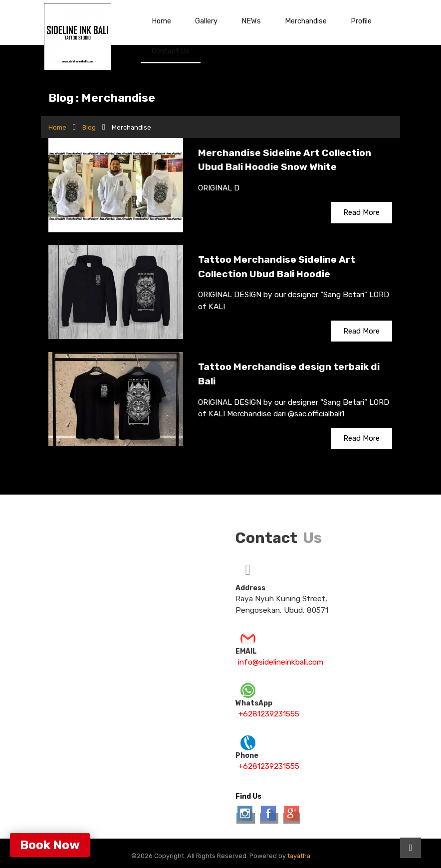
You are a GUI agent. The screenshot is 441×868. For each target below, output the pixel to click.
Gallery (206, 21)
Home (161, 21)
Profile (361, 21)
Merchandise (306, 21)
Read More (361, 212)
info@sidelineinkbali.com (281, 662)
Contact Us (171, 51)
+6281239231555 (269, 714)
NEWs (251, 21)
